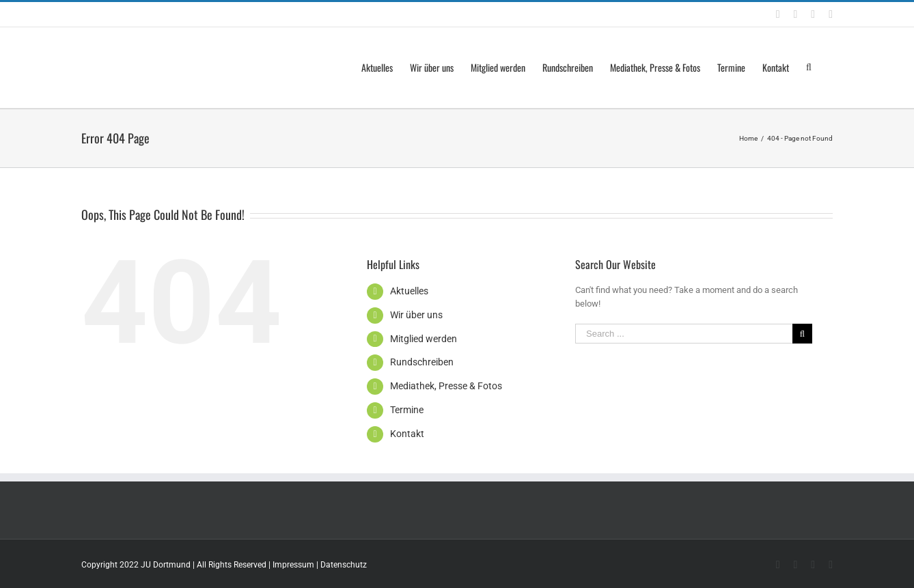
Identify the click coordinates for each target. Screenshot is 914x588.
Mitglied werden (424, 339)
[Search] (811, 68)
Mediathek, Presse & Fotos (446, 386)
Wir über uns (416, 315)
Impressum (293, 565)
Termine (407, 410)
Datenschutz (344, 565)
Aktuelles (409, 291)
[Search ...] (684, 334)
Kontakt (407, 434)
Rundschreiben (422, 362)
